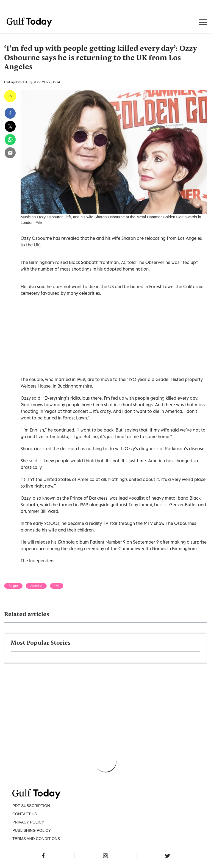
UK (57, 586)
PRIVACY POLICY (28, 822)
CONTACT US (25, 814)
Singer (13, 586)
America (36, 586)
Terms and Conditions (36, 839)
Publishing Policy (32, 830)
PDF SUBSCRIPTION (31, 806)
